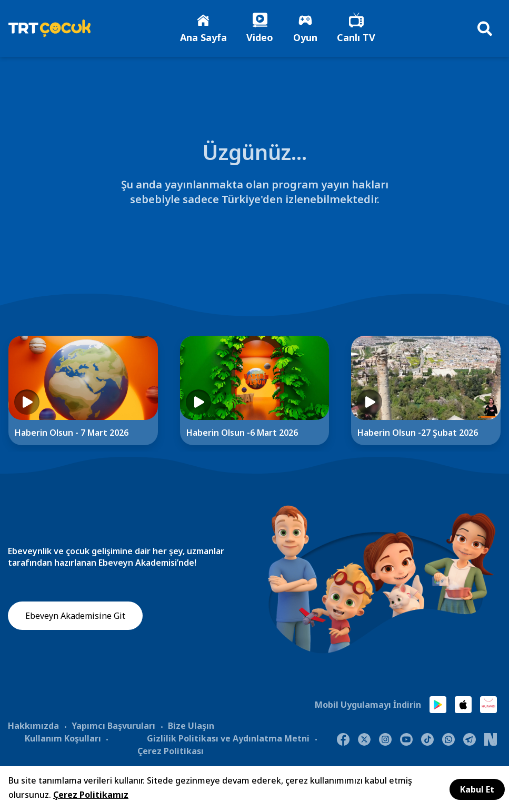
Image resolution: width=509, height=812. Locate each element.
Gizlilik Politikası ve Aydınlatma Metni (228, 739)
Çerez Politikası (171, 751)
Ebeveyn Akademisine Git (75, 617)
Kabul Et (477, 789)
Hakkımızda (33, 726)
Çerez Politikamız (91, 795)
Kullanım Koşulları (63, 739)
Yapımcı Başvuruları (113, 726)
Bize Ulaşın (191, 726)
